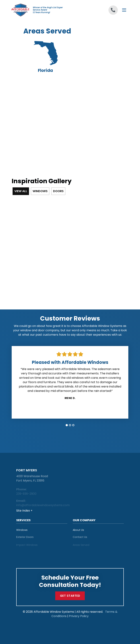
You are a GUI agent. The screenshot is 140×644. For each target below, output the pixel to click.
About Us (78, 531)
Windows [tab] (40, 191)
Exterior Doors (25, 539)
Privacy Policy (79, 616)
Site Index (23, 511)
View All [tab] (21, 191)
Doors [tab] (58, 191)
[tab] (67, 425)
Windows (22, 531)
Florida (45, 57)
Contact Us (80, 539)
